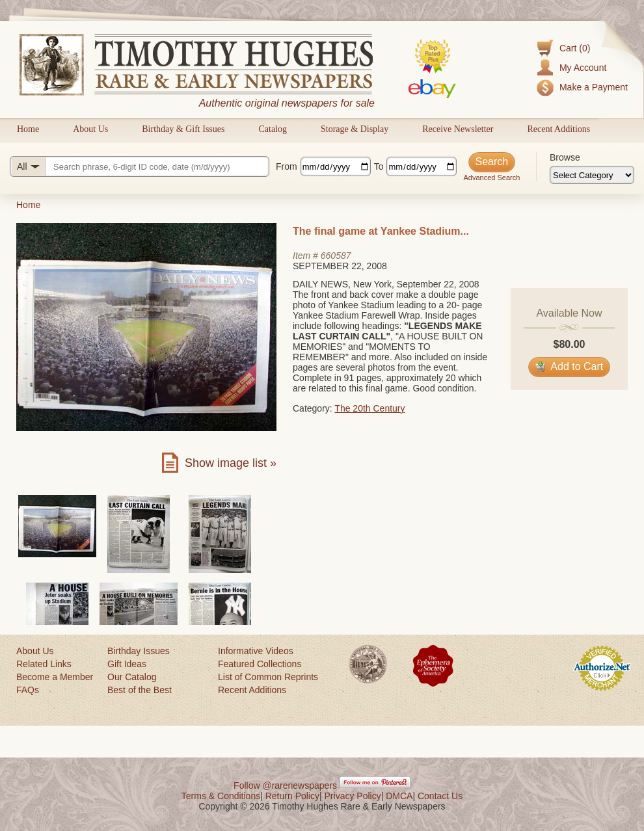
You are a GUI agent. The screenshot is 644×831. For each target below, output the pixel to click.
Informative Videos (256, 651)
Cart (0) (575, 48)
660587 (336, 256)
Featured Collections (260, 664)
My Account (583, 68)
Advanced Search (491, 178)
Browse (565, 157)
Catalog (273, 129)
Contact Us (440, 796)
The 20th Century (369, 408)
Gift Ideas (127, 664)
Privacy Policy (353, 796)
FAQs (28, 690)
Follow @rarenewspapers (285, 785)
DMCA (399, 796)
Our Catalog (132, 677)
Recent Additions (558, 129)
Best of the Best (140, 690)
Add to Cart (570, 366)
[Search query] (140, 166)
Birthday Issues (139, 651)
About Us (90, 129)
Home (28, 129)
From (287, 166)
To (379, 166)
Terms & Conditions (221, 796)
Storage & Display (355, 129)
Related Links (44, 664)
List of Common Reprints (268, 677)
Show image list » (231, 463)
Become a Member (55, 677)
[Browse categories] (592, 175)
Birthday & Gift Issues (183, 129)
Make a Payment (594, 87)
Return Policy (292, 796)
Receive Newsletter (458, 129)
